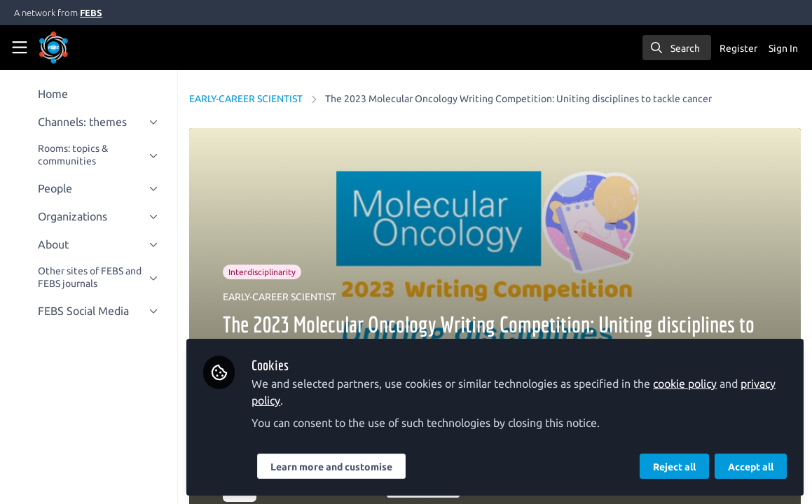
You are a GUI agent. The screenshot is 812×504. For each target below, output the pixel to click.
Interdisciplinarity (263, 272)
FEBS (91, 13)
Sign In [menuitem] (783, 48)
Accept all (751, 467)
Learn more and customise (333, 467)
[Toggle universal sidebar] (20, 48)
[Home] (73, 48)
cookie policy (686, 384)
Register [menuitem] (738, 48)
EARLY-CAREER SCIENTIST (247, 99)
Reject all (674, 467)
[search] (677, 48)
